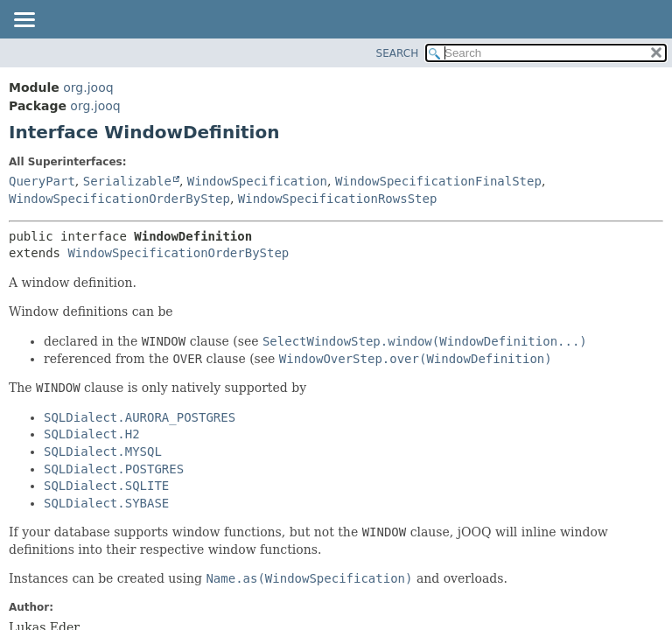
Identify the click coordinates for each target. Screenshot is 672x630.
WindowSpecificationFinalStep (438, 181)
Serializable (127, 181)
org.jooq (88, 87)
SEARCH (398, 53)
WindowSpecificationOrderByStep (119, 199)
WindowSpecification (257, 181)
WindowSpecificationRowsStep (338, 199)
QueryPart (42, 181)
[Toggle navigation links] (24, 21)
